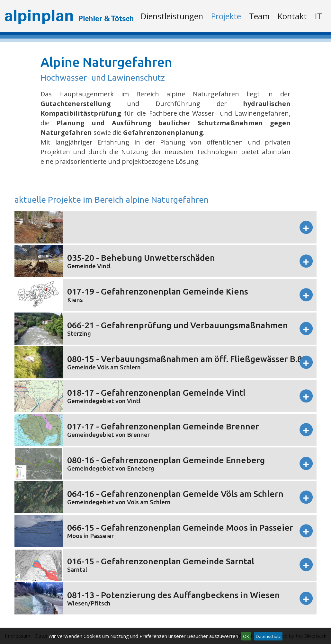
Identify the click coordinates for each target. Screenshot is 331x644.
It (318, 16)
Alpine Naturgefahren (106, 62)
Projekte (226, 16)
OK (246, 636)
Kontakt (292, 16)
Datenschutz (268, 636)
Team (259, 16)
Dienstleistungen (172, 16)
